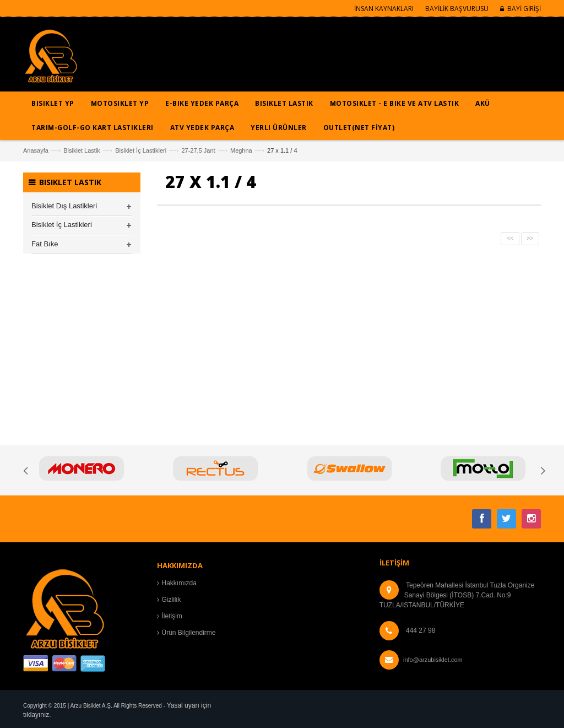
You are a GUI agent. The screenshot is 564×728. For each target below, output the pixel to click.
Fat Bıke (45, 244)
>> (530, 238)
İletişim (172, 616)
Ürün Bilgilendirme (189, 633)
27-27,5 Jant (198, 150)
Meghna (241, 150)
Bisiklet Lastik (82, 150)
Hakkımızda (179, 583)
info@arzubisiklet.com (433, 660)
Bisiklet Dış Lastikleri (64, 206)
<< (510, 238)
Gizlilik (172, 600)
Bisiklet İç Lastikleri (141, 150)
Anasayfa (36, 150)
